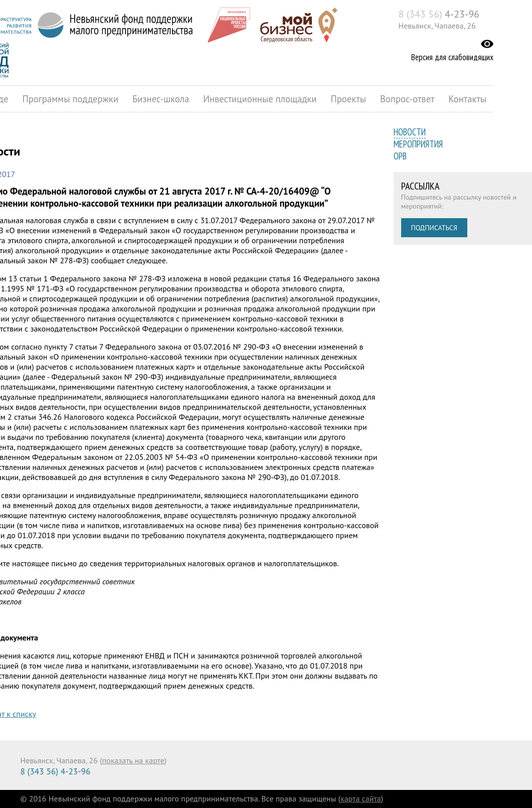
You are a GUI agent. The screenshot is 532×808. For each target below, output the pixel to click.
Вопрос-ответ (407, 99)
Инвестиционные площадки (260, 99)
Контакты (468, 99)
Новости (410, 132)
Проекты (348, 99)
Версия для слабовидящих (452, 57)
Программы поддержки (70, 99)
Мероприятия (418, 144)
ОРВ (400, 156)
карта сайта (361, 798)
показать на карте (133, 760)
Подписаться (434, 228)
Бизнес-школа (161, 99)
